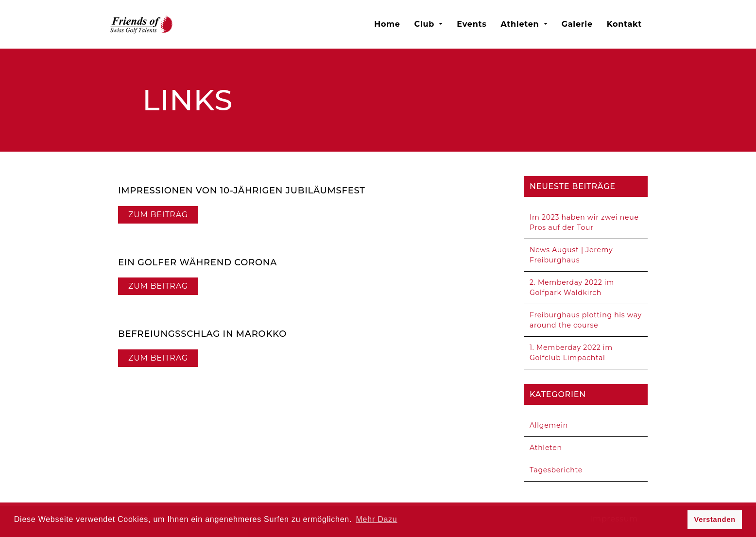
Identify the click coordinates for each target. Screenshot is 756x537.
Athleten (521, 24)
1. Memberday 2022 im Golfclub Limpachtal (571, 353)
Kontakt (624, 24)
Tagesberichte (556, 470)
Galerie (577, 24)
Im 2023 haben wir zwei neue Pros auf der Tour (584, 222)
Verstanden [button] (715, 520)
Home (387, 24)
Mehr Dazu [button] (377, 519)
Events (472, 24)
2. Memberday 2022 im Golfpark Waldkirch (572, 287)
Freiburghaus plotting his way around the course (586, 320)
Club (426, 24)
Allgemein (549, 425)
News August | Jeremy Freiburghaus (571, 255)
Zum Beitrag (158, 215)
